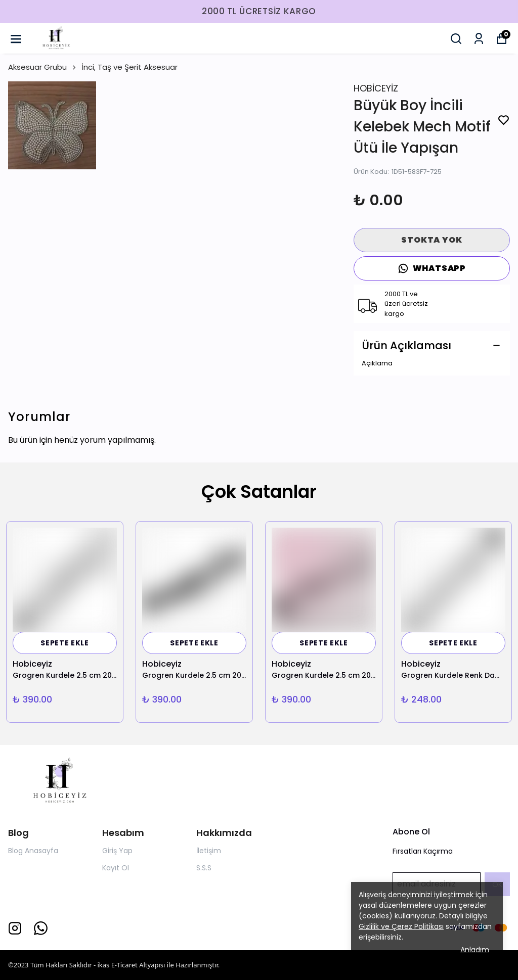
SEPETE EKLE (65, 643)
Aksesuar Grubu (43, 67)
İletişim (209, 851)
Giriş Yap (117, 851)
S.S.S (204, 868)
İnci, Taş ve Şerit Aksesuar (129, 67)
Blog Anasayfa (33, 851)
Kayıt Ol (116, 868)
